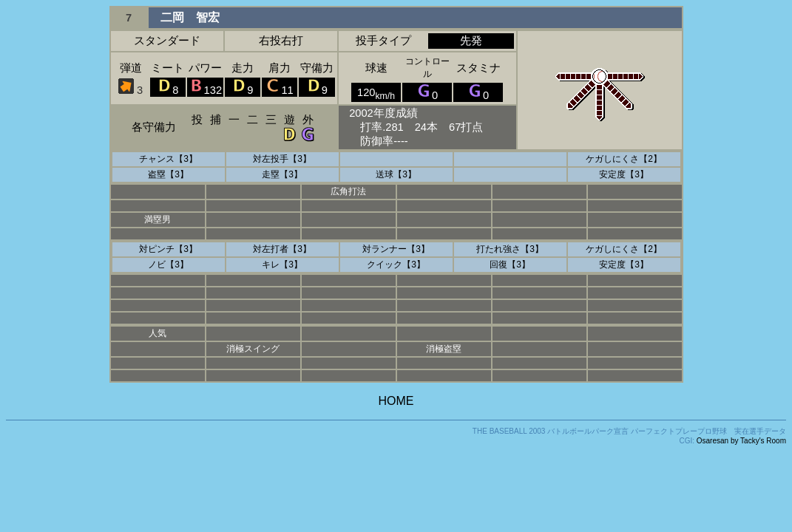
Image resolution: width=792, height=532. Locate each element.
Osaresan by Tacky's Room (741, 441)
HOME (396, 401)
